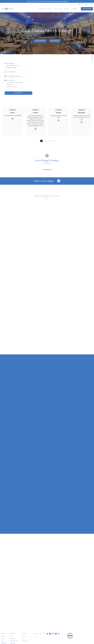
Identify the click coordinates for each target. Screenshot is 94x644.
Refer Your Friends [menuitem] (14, 641)
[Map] (47, 79)
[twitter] (47, 634)
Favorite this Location (47, 36)
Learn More (64, 1)
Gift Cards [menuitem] (66, 9)
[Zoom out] (92, 58)
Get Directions (18, 93)
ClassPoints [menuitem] (13, 643)
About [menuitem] (56, 9)
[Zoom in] (92, 56)
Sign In (91, 4)
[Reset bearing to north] (92, 60)
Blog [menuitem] (11, 636)
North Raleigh (84, 4)
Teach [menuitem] (60, 9)
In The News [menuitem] (4, 643)
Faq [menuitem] (23, 639)
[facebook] (59, 182)
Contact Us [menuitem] (24, 641)
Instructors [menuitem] (49, 9)
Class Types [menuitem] (42, 9)
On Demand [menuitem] (74, 9)
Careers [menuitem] (3, 639)
